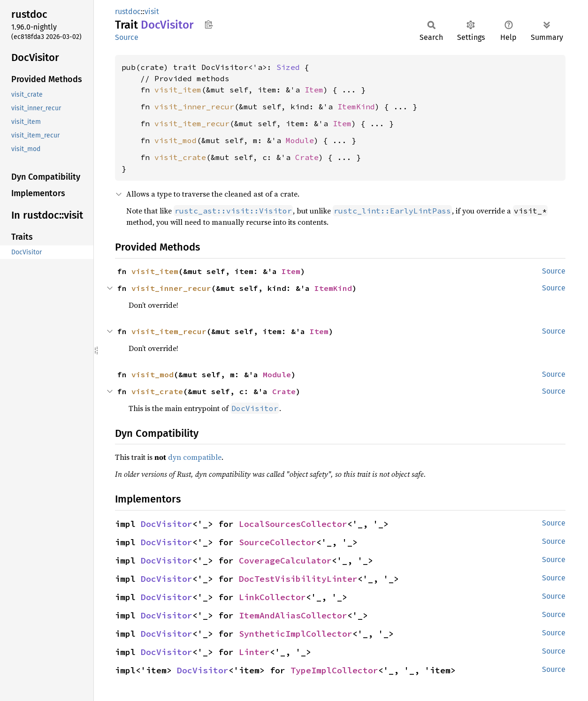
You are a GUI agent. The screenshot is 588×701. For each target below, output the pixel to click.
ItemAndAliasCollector (293, 615)
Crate (307, 157)
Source (127, 37)
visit (152, 11)
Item (314, 90)
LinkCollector (272, 597)
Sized (288, 67)
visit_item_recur (192, 123)
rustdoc (128, 11)
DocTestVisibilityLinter (298, 579)
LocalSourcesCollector (293, 524)
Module (300, 140)
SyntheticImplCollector (296, 634)
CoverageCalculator (285, 560)
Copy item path (209, 24)
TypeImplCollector (334, 670)
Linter (254, 652)
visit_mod (176, 140)
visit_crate (180, 157)
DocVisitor (167, 524)
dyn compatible (195, 457)
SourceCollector (278, 542)
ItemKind (356, 107)
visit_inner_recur (194, 107)
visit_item (178, 90)
